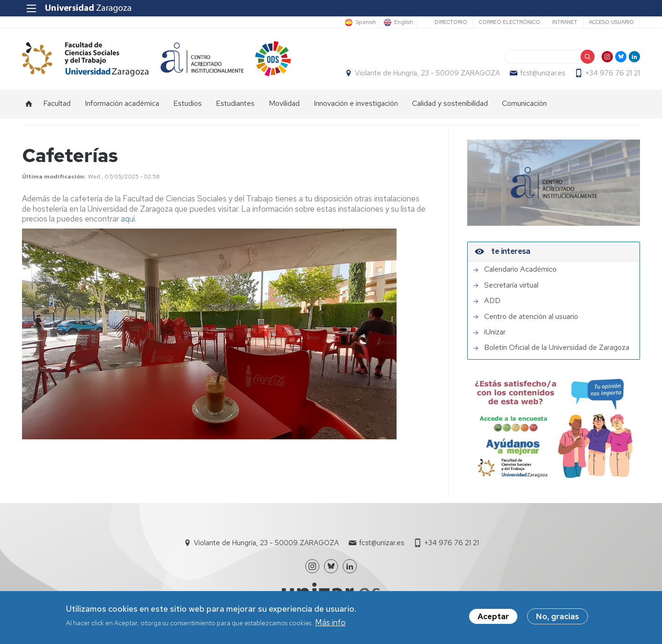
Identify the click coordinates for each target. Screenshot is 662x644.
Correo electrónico (510, 22)
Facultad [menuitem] (57, 103)
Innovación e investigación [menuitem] (356, 103)
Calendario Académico (520, 269)
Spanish (366, 22)
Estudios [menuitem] (188, 103)
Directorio (451, 22)
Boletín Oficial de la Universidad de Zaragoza (557, 348)
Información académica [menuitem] (122, 103)
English (404, 22)
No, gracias (558, 618)
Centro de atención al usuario (531, 317)
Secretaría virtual (511, 285)
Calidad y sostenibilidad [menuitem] (450, 103)
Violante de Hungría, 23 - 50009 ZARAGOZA (427, 73)
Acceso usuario (611, 22)
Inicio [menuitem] (29, 104)
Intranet (565, 22)
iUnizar (495, 332)
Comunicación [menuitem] (524, 103)
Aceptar (493, 618)
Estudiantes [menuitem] (235, 103)
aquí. (129, 219)
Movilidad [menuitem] (284, 103)
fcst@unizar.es (543, 73)
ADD (492, 301)
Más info (330, 624)
